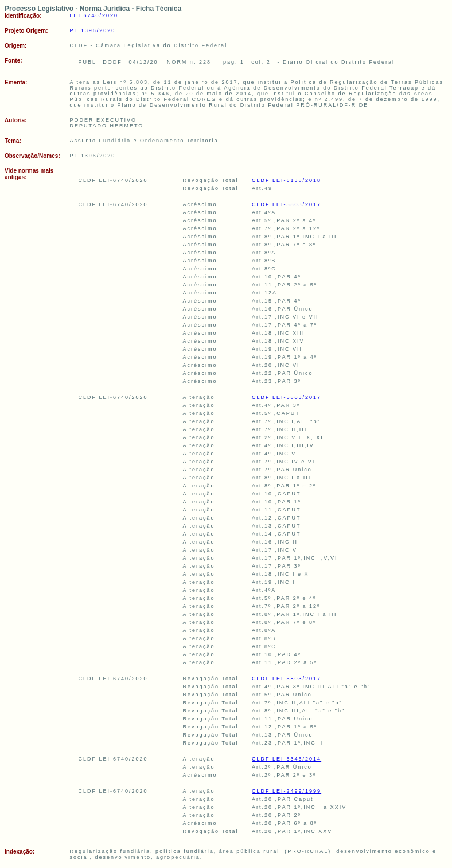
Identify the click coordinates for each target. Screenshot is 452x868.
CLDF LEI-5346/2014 (287, 759)
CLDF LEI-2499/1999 (287, 791)
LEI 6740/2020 (94, 15)
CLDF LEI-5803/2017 (287, 204)
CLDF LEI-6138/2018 (287, 180)
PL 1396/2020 (93, 30)
